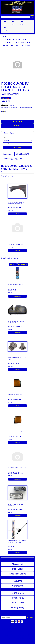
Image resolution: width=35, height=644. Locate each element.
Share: (6, 98)
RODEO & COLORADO (16, 40)
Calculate (17, 147)
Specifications (22, 154)
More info (8, 105)
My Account (17, 564)
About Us (18, 581)
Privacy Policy (17, 598)
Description (8, 154)
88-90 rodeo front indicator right (15, 431)
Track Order (17, 569)
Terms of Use (17, 593)
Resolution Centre (17, 574)
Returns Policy (17, 603)
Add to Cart (17, 122)
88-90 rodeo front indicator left (15, 394)
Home (5, 37)
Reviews (13, 159)
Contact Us (17, 586)
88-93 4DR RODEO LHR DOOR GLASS (17, 468)
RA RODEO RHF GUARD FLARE (16, 239)
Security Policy (17, 607)
